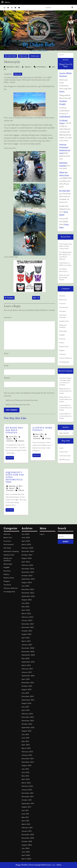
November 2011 (28, 797)
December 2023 (28, 569)
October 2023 (27, 576)
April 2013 (26, 745)
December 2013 (28, 717)
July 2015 (25, 693)
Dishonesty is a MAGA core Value (65, 264)
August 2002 (27, 845)
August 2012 (27, 766)
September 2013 (28, 728)
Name (7, 353)
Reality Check (64, 347)
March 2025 (26, 545)
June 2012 (26, 772)
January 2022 (27, 620)
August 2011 (26, 807)
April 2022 (26, 610)
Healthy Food (64, 321)
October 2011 (27, 800)
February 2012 (27, 786)
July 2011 (25, 810)
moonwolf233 (64, 405)
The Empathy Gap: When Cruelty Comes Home (66, 246)
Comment (8, 318)
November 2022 (28, 593)
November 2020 (28, 652)
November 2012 (28, 762)
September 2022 (28, 596)
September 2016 (28, 676)
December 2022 (28, 589)
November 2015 (28, 683)
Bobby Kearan (64, 389)
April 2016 (26, 679)
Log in (61, 448)
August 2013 (27, 731)
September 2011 (28, 804)
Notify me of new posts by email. (18, 405)
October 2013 (27, 724)
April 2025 (26, 541)
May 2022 (26, 607)
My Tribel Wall (65, 191)
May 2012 (25, 776)
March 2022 (26, 614)
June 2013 (26, 738)
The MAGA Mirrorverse (63, 270)
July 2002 (26, 848)
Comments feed (65, 456)
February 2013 (27, 752)
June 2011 (25, 814)
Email (7, 366)
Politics (62, 343)
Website (7, 378)
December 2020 (28, 648)
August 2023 (27, 583)
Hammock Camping (63, 316)
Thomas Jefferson (66, 358)
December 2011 (28, 793)
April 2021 (26, 638)
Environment (64, 307)
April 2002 (26, 855)
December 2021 (28, 624)
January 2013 (27, 755)
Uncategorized (64, 362)
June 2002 (26, 852)
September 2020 (28, 655)
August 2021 (27, 634)
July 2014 (25, 707)
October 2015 (27, 686)
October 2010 (27, 841)
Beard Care (63, 300)
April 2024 (26, 562)
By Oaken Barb (38, 45)
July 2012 (25, 769)
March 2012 (26, 783)
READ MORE (10, 458)
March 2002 (26, 859)
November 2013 (28, 721)
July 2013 (25, 734)
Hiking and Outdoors (63, 326)
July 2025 (26, 534)
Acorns (62, 91)
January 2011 (27, 831)
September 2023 (28, 579)
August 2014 (27, 703)
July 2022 (26, 603)
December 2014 (28, 696)
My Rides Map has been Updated (14, 430)
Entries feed (63, 452)
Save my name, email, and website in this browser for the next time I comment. (29, 394)
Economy (63, 304)
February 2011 (27, 828)
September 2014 (28, 700)
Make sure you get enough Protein (64, 277)
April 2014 (26, 710)
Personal (62, 339)
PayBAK (62, 335)
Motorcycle (23, 56)
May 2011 (25, 817)
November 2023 (28, 572)
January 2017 (27, 672)
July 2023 (26, 586)
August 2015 (27, 690)
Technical (62, 354)
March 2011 (26, 824)
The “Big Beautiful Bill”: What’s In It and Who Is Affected (65, 256)
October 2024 (27, 555)
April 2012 (26, 779)
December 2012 (28, 759)
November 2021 (28, 627)
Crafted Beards (65, 117)
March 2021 (26, 641)
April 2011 (25, 821)
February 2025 (28, 548)
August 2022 (27, 600)
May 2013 (25, 741)
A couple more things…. (42, 429)
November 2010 (28, 838)
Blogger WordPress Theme (25, 865)
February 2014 (27, 714)
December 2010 (28, 835)
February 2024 (27, 565)
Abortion (62, 296)
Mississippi (63, 331)
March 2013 (26, 748)
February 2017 (27, 669)
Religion (62, 350)
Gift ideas (62, 311)
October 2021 (27, 631)
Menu (5, 2)
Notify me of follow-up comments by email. (22, 400)
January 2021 (27, 645)
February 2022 (27, 617)
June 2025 (26, 538)
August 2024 (27, 558)
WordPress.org (64, 460)
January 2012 (27, 790)
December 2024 (28, 551)
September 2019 (28, 662)
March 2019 (26, 665)
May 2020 (26, 659)
